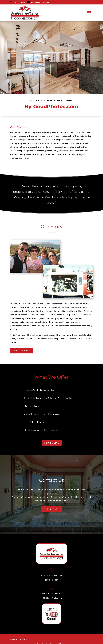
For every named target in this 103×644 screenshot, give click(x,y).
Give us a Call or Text (51, 576)
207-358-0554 (20, 2)
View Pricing (52, 443)
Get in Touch (51, 509)
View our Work (22, 351)
